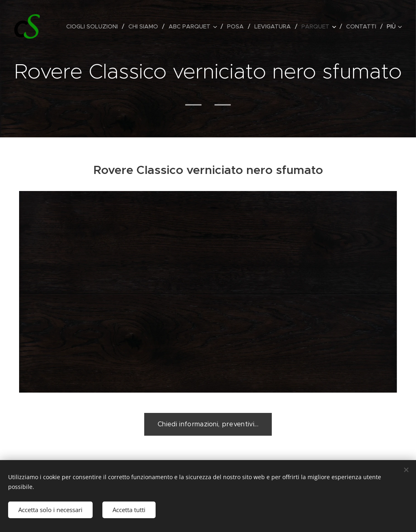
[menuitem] (94, 26)
